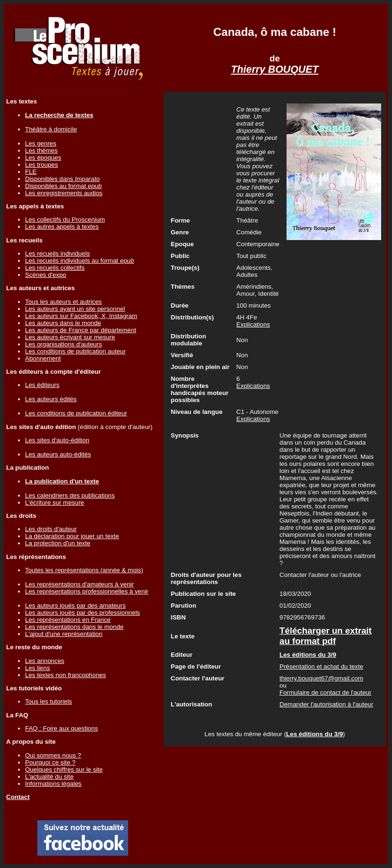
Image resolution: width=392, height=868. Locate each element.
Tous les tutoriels (48, 701)
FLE (31, 172)
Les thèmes (41, 150)
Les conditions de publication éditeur (76, 413)
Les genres (41, 143)
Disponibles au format (63, 186)
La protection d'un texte (58, 543)
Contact (18, 797)
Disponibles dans (62, 179)
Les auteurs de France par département (81, 330)
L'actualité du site (49, 777)
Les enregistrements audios (64, 193)
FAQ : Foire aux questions (61, 728)
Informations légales (53, 784)
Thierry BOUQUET (275, 69)
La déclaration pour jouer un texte (72, 536)
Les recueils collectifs (55, 268)
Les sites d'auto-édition (57, 440)
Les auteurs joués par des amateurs (75, 606)
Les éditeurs (42, 385)
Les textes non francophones (65, 675)
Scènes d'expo (46, 275)
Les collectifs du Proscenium (65, 219)
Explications (253, 324)
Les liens (38, 668)
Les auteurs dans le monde (63, 323)
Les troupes (42, 165)
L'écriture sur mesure (55, 503)
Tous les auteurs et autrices (63, 302)
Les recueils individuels (57, 254)
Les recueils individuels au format (79, 261)
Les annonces (45, 661)
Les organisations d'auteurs (64, 344)
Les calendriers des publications (70, 495)
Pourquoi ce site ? (50, 762)
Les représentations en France (68, 620)
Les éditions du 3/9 (314, 734)
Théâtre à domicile (51, 129)
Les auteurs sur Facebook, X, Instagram (81, 316)
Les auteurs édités (51, 399)
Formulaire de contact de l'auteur (325, 692)
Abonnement (43, 358)
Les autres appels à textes (62, 227)
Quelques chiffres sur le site (64, 769)
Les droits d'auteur (51, 529)
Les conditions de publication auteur (75, 351)
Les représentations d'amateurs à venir (79, 584)
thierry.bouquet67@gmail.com (321, 678)
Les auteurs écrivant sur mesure (70, 337)
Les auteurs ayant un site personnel (75, 309)
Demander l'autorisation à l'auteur (326, 704)
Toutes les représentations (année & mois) (84, 570)
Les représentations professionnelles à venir (87, 591)
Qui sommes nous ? (53, 755)
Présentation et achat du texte (321, 666)
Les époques (43, 158)
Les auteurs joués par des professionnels (83, 613)
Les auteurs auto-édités (58, 454)
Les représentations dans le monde (74, 627)
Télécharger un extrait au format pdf (326, 636)
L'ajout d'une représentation (64, 634)
